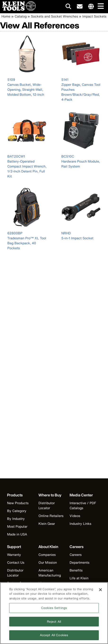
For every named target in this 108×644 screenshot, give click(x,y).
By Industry (16, 519)
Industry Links (80, 524)
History (44, 583)
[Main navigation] (100, 7)
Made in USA (17, 534)
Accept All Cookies (54, 637)
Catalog (21, 16)
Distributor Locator (47, 505)
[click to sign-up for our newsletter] (80, 7)
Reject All (54, 623)
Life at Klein (79, 578)
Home (6, 16)
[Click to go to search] (68, 7)
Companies (47, 555)
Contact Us (16, 562)
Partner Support (19, 583)
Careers (76, 555)
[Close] (100, 591)
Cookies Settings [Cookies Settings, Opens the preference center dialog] (54, 610)
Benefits (76, 570)
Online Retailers (51, 516)
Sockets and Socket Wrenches (54, 16)
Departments (79, 562)
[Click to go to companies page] (91, 7)
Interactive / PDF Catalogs (83, 505)
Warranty (14, 555)
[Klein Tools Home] (18, 9)
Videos (75, 516)
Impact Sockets (94, 16)
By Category (17, 511)
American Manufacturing (50, 573)
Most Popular (17, 526)
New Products (18, 503)
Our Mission (48, 562)
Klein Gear (47, 524)
